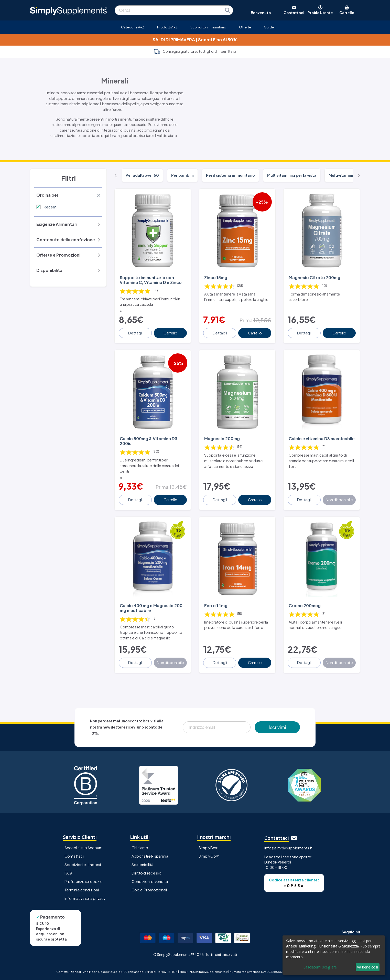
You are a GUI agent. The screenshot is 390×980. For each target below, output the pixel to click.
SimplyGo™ (209, 856)
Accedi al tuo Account (84, 848)
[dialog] (334, 955)
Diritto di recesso (147, 873)
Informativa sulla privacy (85, 898)
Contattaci (74, 856)
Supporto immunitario (208, 27)
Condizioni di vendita (150, 881)
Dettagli (135, 333)
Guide (269, 27)
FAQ (68, 873)
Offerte (245, 27)
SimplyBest (209, 848)
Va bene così (367, 967)
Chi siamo (140, 848)
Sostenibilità (142, 865)
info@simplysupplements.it (288, 848)
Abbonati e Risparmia (150, 856)
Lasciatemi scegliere (320, 967)
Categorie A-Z (133, 27)
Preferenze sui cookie (84, 881)
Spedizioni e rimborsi (83, 865)
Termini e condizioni (82, 890)
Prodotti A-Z (167, 27)
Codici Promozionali (149, 890)
